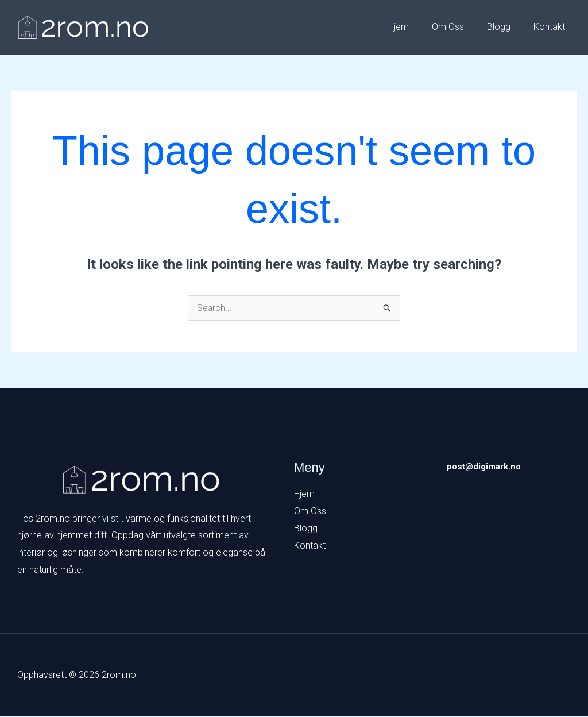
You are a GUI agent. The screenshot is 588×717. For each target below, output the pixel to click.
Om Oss (459, 27)
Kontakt (552, 27)
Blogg (506, 27)
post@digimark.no (486, 467)
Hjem (415, 27)
